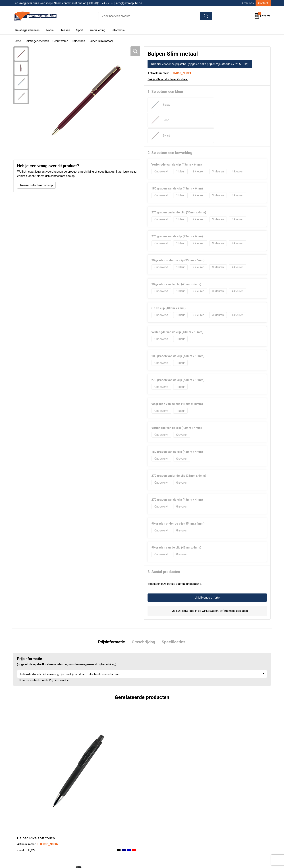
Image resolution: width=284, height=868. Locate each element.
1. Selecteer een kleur (165, 92)
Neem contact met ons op (36, 185)
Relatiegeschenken (27, 30)
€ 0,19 (91, 760)
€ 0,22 (155, 754)
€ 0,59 (26, 754)
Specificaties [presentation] (172, 612)
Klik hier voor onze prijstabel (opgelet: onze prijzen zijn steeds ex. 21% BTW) (200, 64)
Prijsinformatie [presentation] (113, 612)
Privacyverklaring (157, 827)
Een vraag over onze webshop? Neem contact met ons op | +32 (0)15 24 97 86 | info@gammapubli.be (78, 3)
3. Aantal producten (164, 541)
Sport (80, 30)
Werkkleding (97, 30)
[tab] (113, 612)
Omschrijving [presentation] (143, 612)
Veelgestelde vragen (96, 827)
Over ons (248, 3)
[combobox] (149, 16)
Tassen (65, 30)
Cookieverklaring (157, 821)
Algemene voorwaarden (161, 816)
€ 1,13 (219, 754)
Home (17, 41)
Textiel (50, 30)
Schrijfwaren (60, 41)
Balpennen (78, 41)
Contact (263, 3)
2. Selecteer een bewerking (170, 122)
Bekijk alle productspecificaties (169, 79)
